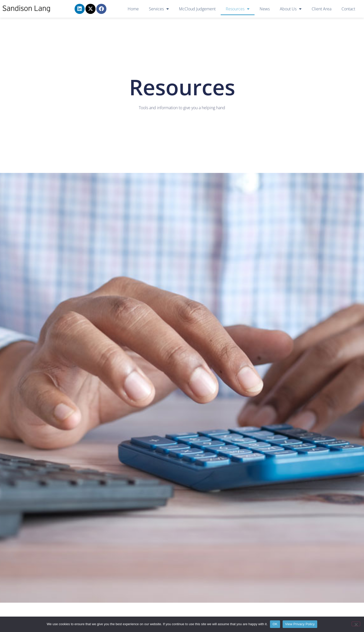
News (265, 9)
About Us (291, 9)
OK (275, 624)
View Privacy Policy (300, 624)
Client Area (322, 9)
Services (159, 9)
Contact (348, 9)
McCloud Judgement (197, 9)
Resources (238, 9)
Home (133, 9)
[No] (356, 624)
